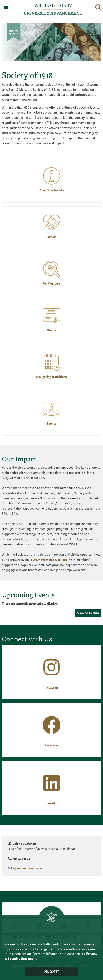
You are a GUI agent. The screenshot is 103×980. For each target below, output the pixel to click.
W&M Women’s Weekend (50, 560)
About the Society (52, 191)
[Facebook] (51, 731)
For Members (51, 284)
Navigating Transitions (51, 377)
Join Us (52, 237)
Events (51, 424)
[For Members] (52, 269)
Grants (51, 330)
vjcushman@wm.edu (28, 868)
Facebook (52, 745)
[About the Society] (52, 176)
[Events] (52, 409)
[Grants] (52, 316)
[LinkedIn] (51, 789)
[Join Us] (52, 222)
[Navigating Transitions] (52, 362)
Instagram (52, 688)
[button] (98, 7)
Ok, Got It (51, 972)
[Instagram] (51, 673)
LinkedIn (51, 803)
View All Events (88, 613)
